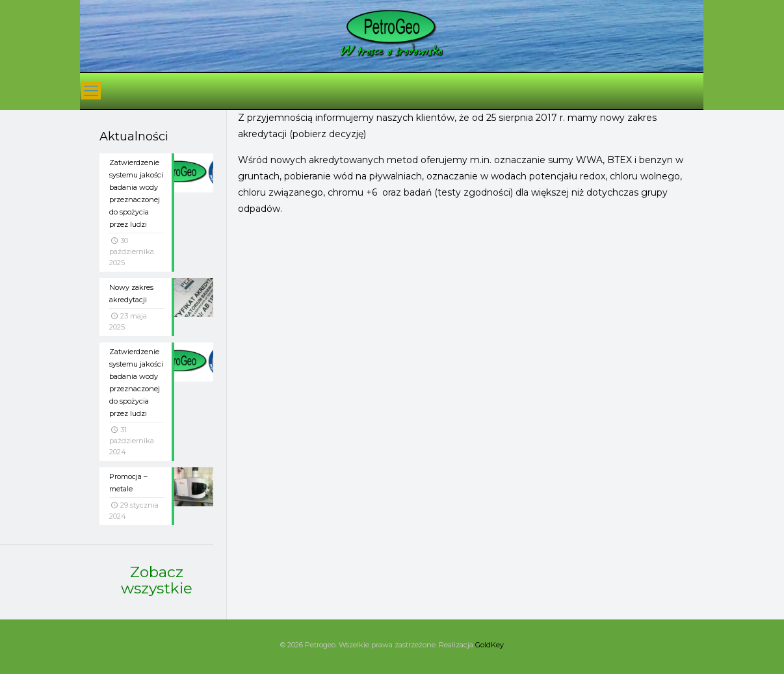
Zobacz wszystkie (157, 580)
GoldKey (490, 645)
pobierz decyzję (328, 134)
